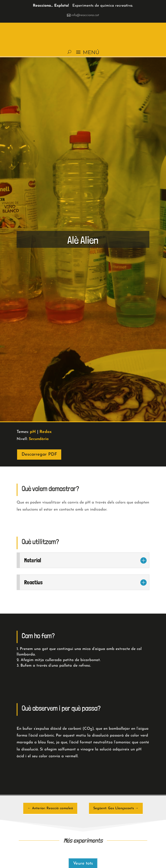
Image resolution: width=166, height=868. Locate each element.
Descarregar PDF (39, 454)
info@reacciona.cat (85, 15)
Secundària (39, 439)
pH (33, 432)
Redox (46, 432)
